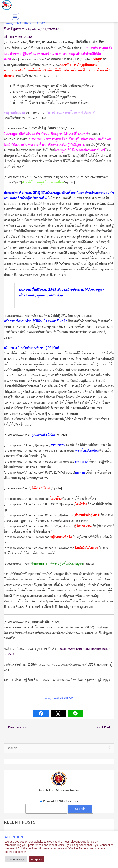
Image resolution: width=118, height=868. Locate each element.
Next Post (105, 727)
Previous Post (16, 727)
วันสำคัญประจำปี (14, 29)
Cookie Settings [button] (16, 859)
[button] (15, 16)
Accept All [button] (36, 859)
